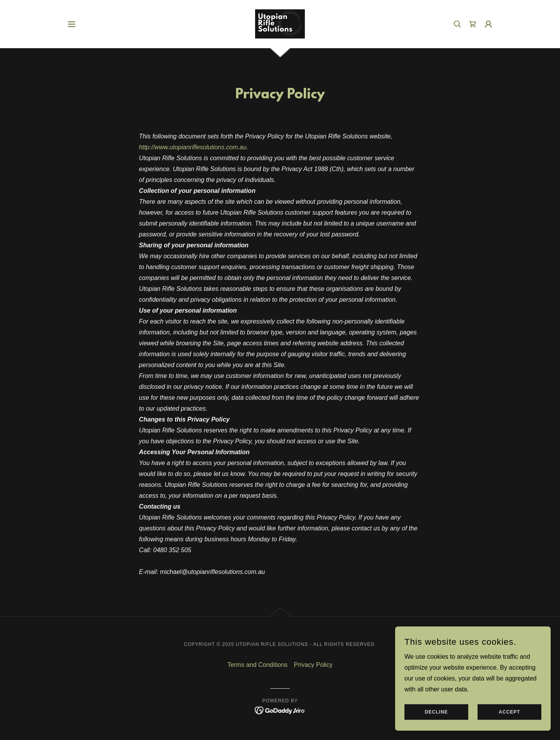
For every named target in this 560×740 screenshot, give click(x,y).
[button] (72, 24)
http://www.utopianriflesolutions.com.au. (193, 147)
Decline (436, 717)
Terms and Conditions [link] (258, 665)
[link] (280, 24)
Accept (509, 717)
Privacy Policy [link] (313, 665)
